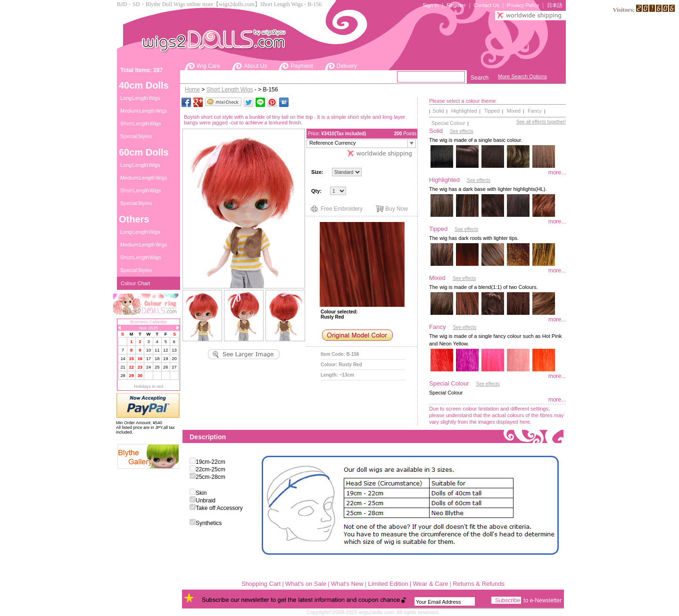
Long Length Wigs (140, 98)
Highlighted (464, 111)
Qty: (317, 191)
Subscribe (508, 600)
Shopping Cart (261, 584)
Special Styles (136, 136)
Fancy (535, 111)
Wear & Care (431, 584)
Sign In (431, 5)
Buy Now (397, 209)
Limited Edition (388, 584)
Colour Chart (135, 283)
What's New (347, 584)
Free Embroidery (342, 209)
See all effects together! (541, 122)
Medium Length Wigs (144, 111)
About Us (255, 66)
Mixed (514, 111)
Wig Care (208, 66)
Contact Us (486, 5)
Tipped (492, 111)
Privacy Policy (523, 5)
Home (192, 90)
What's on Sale (306, 584)
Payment (302, 66)
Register (456, 5)
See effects (462, 131)
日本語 (555, 5)
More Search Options (522, 76)
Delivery (347, 66)
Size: (317, 172)
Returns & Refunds (479, 584)
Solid (438, 111)
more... (557, 172)
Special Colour (448, 123)
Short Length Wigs (141, 123)
